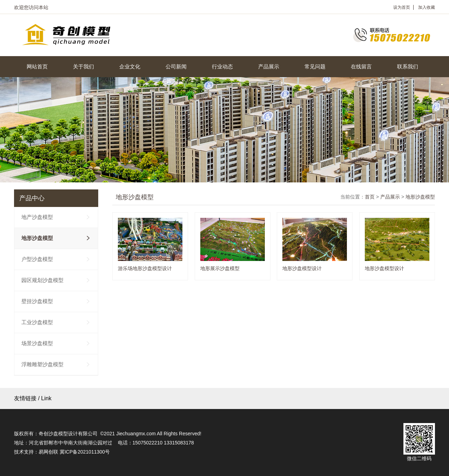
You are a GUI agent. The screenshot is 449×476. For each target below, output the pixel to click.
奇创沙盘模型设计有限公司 (68, 434)
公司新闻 (176, 66)
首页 (370, 197)
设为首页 (402, 7)
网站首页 (37, 66)
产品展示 (269, 66)
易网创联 (48, 452)
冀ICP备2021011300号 (85, 452)
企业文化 (130, 66)
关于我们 (83, 66)
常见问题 (315, 66)
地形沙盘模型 (420, 197)
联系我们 (408, 66)
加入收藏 (427, 7)
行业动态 (222, 66)
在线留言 (361, 66)
